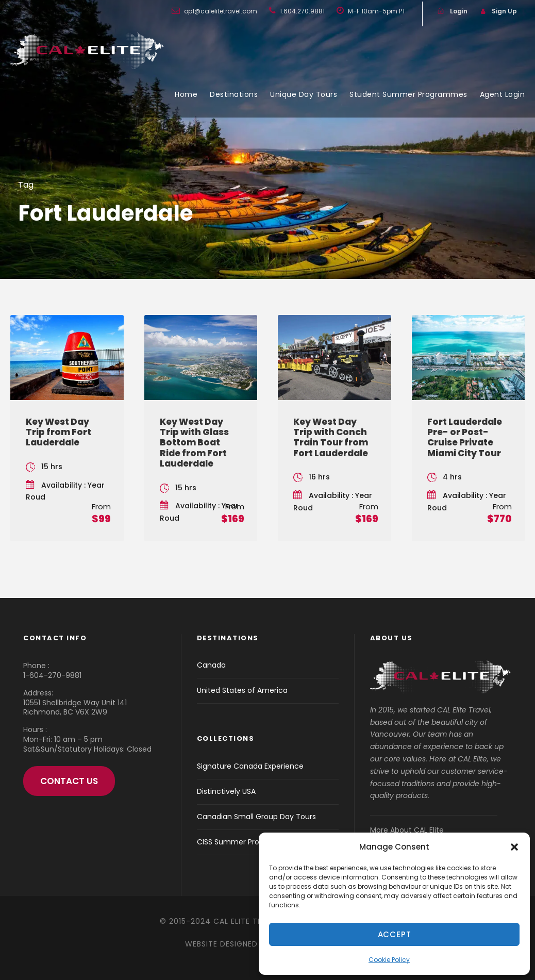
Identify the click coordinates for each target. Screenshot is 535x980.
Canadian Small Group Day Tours (256, 817)
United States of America (242, 690)
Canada (211, 665)
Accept (395, 934)
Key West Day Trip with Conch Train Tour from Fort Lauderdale (331, 437)
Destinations (234, 94)
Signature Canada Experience (250, 766)
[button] (514, 847)
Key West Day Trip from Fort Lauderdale (58, 432)
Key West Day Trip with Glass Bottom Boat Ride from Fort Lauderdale (194, 443)
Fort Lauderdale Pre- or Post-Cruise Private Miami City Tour (465, 437)
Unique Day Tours (304, 94)
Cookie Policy (389, 960)
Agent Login (503, 94)
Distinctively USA (226, 791)
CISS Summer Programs (240, 842)
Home (186, 94)
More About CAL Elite (407, 830)
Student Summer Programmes (408, 94)
